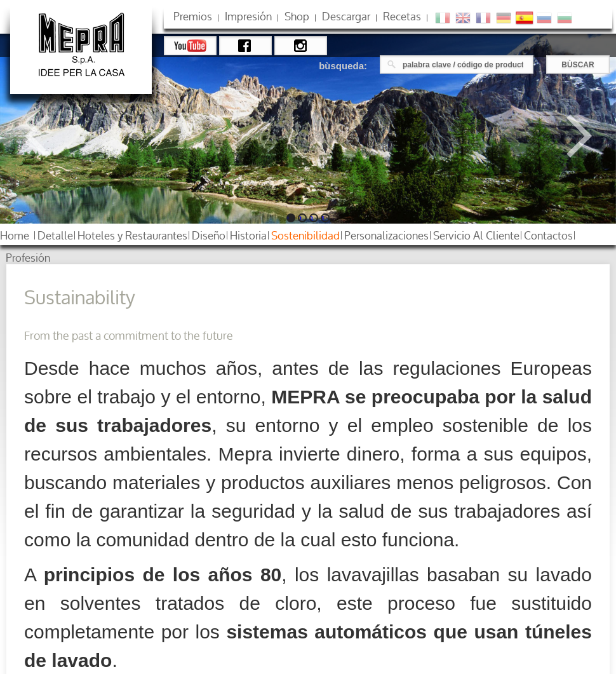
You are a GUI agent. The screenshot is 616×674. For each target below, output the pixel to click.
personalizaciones (386, 235)
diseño (209, 235)
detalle (55, 235)
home (15, 235)
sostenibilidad (305, 235)
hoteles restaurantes (132, 235)
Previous (46, 136)
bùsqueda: (343, 66)
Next (570, 136)
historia (248, 235)
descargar (346, 16)
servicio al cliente (476, 235)
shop (297, 16)
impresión (248, 16)
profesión (28, 258)
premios (193, 16)
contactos (548, 235)
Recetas (402, 16)
